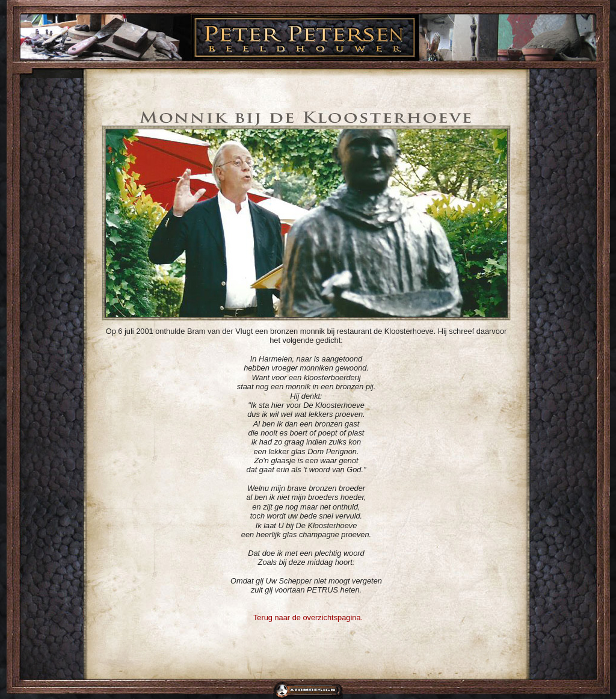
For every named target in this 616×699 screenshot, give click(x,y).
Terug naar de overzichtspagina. (308, 617)
